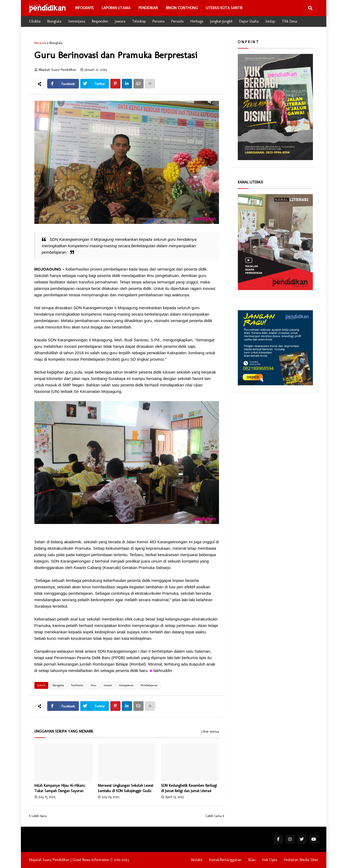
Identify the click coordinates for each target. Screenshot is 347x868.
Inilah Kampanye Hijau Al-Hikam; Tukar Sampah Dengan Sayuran (60, 788)
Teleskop (139, 21)
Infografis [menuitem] (84, 8)
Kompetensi (126, 685)
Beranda (40, 43)
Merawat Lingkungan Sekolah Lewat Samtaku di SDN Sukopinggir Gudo (125, 788)
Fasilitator (77, 685)
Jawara (120, 21)
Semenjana (77, 21)
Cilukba (35, 21)
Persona (158, 21)
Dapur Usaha (249, 21)
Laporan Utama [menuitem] (116, 8)
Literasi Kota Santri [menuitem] (224, 8)
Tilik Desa (289, 21)
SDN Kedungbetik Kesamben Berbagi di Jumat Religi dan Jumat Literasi (189, 788)
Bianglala (54, 21)
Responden (100, 21)
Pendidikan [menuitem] (148, 8)
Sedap (270, 21)
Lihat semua (210, 732)
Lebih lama (214, 816)
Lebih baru (39, 816)
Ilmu (94, 685)
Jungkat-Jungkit (221, 21)
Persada (177, 21)
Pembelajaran (149, 685)
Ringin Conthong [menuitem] (182, 8)
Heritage (197, 21)
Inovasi (108, 685)
